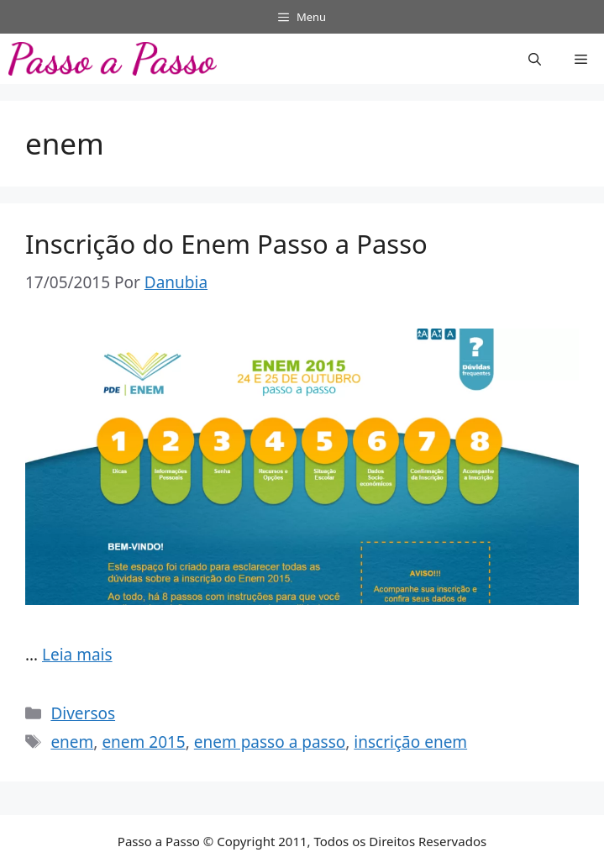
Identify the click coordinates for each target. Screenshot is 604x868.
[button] (535, 59)
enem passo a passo (270, 742)
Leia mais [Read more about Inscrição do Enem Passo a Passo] (77, 655)
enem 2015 (143, 742)
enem (72, 742)
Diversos (83, 713)
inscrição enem (410, 742)
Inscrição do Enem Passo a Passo (226, 244)
